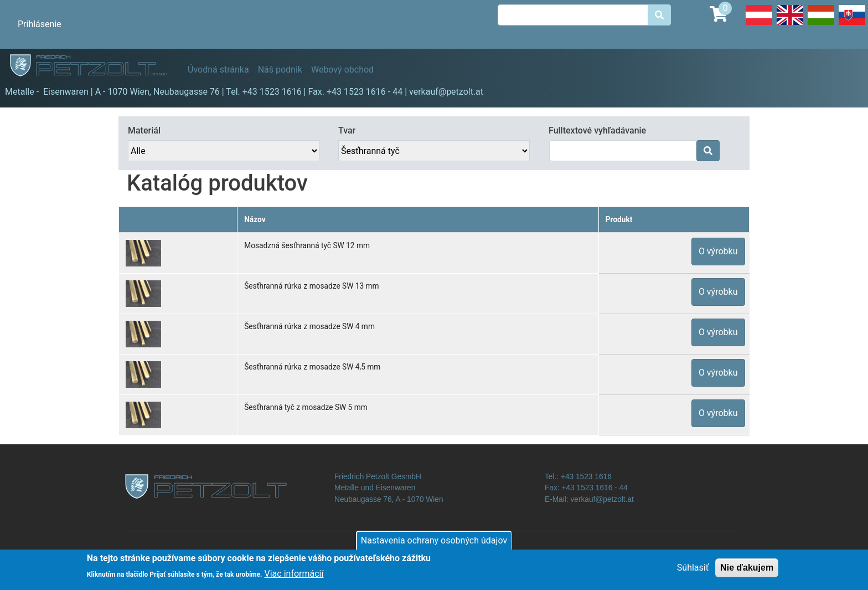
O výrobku (718, 251)
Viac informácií (294, 578)
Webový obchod (342, 70)
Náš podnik (280, 70)
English (790, 24)
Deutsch (759, 24)
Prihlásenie (40, 24)
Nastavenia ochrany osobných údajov (434, 544)
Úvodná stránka (218, 70)
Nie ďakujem (747, 571)
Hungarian (821, 24)
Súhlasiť (693, 571)
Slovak (852, 24)
